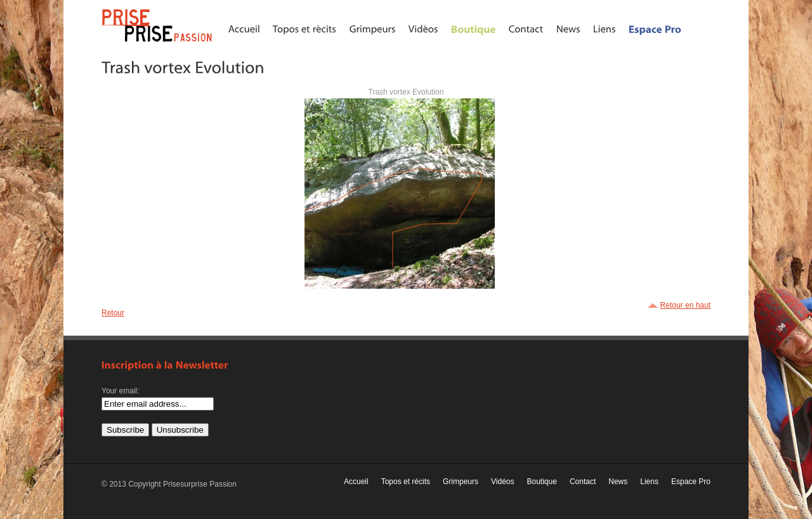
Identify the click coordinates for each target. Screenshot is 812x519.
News (618, 482)
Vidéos (502, 482)
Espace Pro (691, 482)
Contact (583, 482)
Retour (113, 313)
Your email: (121, 391)
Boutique (542, 482)
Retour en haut (685, 305)
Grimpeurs (461, 482)
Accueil (356, 482)
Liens (649, 482)
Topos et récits (406, 482)
